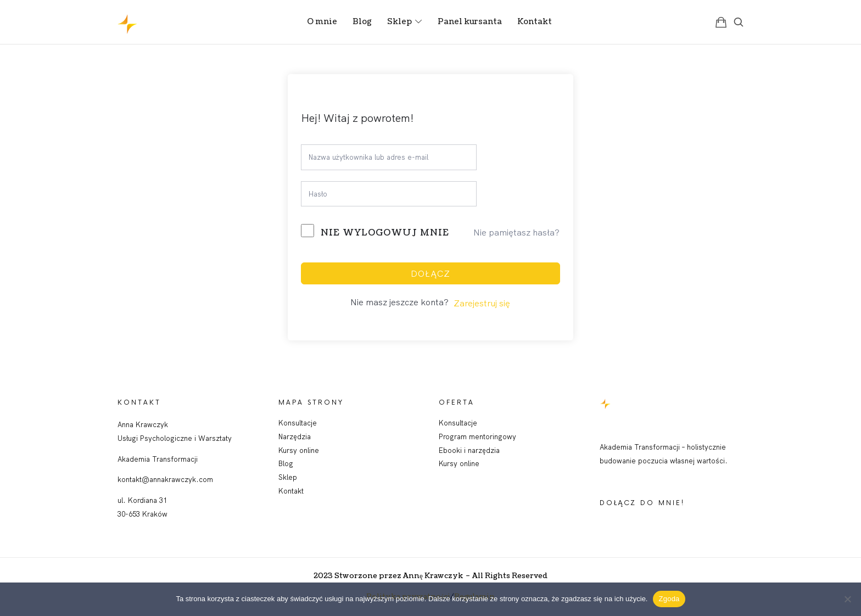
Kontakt (291, 491)
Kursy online (299, 450)
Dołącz (431, 273)
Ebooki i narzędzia (469, 450)
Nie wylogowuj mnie (385, 233)
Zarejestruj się (482, 303)
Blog (286, 463)
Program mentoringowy (477, 436)
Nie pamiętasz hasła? (516, 232)
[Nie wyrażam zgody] (847, 599)
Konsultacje (298, 423)
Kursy (449, 463)
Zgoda (669, 599)
